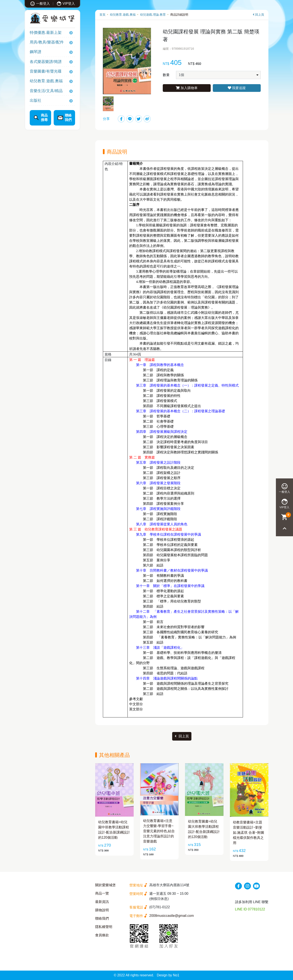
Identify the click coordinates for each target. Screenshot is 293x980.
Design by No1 (168, 975)
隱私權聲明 (104, 927)
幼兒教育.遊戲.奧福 (46, 81)
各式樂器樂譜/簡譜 (46, 62)
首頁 (102, 15)
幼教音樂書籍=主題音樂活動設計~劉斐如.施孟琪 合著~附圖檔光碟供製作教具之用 (249, 833)
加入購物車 (187, 88)
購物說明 (102, 910)
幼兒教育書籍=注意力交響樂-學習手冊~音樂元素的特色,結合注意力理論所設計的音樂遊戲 (159, 831)
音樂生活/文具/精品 (46, 91)
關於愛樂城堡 (105, 885)
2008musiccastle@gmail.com (172, 916)
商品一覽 (102, 893)
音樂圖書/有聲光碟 (46, 71)
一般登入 (40, 4)
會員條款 (102, 935)
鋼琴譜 (36, 52)
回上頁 (258, 15)
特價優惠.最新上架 (46, 33)
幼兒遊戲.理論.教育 (153, 15)
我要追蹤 (237, 88)
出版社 (36, 100)
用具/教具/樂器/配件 (47, 42)
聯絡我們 (102, 918)
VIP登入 (66, 4)
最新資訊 (102, 902)
